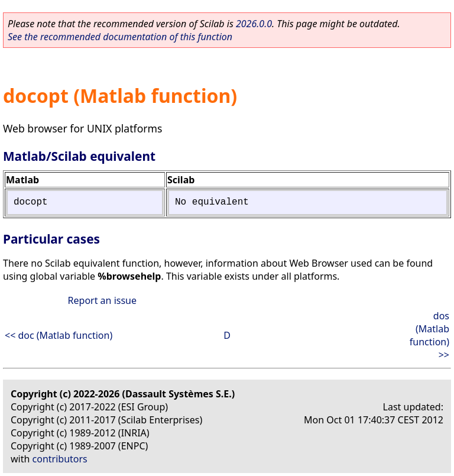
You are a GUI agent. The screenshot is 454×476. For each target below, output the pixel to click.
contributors (60, 459)
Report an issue (102, 300)
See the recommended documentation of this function (120, 37)
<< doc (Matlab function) (59, 335)
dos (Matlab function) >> (429, 335)
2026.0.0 (254, 24)
